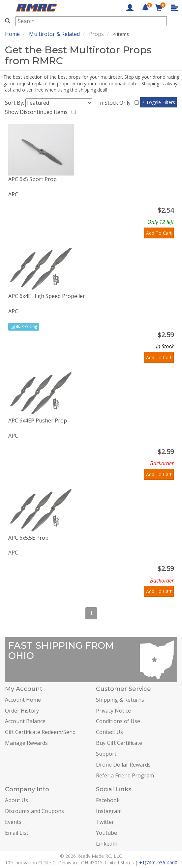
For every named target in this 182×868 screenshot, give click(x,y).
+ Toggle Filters (158, 102)
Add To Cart (159, 233)
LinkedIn (107, 844)
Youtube (106, 833)
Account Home (23, 700)
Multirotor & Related (54, 34)
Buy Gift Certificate (119, 743)
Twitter (105, 822)
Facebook (108, 800)
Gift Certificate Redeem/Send (40, 732)
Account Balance (25, 721)
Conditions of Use (118, 721)
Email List (17, 833)
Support (106, 754)
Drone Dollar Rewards (123, 765)
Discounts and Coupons (34, 811)
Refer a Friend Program (125, 775)
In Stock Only (116, 103)
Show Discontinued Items (38, 112)
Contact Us (109, 732)
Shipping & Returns (120, 700)
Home (12, 34)
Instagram (109, 811)
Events (13, 822)
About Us (16, 800)
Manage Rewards (26, 743)
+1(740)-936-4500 (158, 863)
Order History (22, 711)
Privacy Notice (113, 711)
